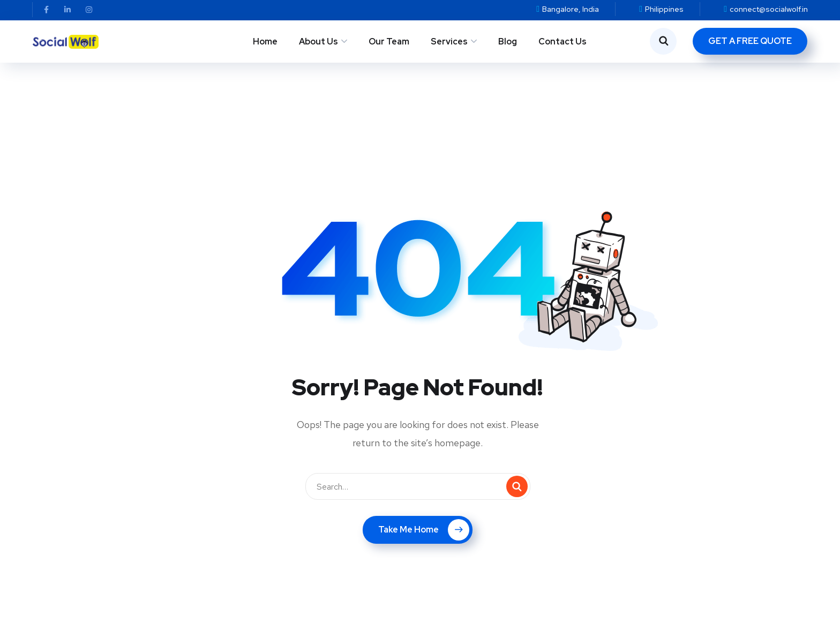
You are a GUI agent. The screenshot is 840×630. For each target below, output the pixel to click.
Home (265, 42)
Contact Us (562, 42)
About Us (318, 42)
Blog (508, 42)
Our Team (389, 42)
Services (449, 42)
